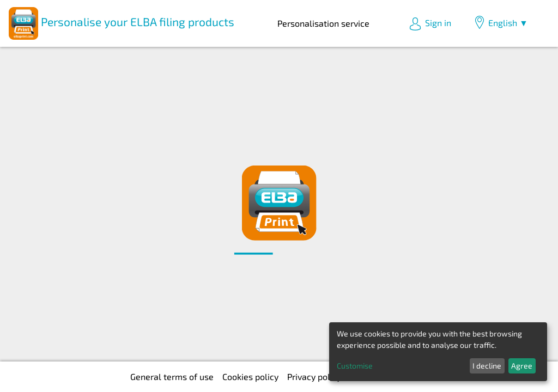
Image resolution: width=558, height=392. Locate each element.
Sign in (430, 24)
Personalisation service (323, 23)
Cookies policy (250, 376)
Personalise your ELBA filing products (122, 23)
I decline (487, 366)
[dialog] (438, 352)
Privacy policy (314, 376)
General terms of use (172, 376)
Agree (522, 366)
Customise (355, 366)
